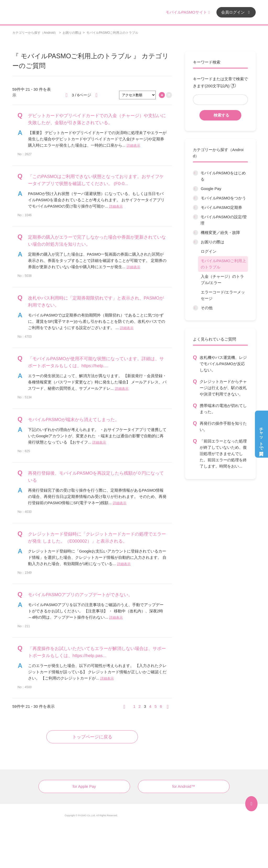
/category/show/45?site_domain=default (196, 233)
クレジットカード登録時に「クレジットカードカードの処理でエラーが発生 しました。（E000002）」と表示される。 (97, 538)
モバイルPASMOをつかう (223, 198)
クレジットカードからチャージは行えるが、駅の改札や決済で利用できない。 (223, 388)
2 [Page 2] (139, 706)
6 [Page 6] (161, 706)
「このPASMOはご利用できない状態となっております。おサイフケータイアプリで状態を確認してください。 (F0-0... (96, 180)
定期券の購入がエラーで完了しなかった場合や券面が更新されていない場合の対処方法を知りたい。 (97, 241)
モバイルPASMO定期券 (221, 207)
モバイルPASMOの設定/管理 (224, 220)
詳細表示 (133, 145)
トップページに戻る (92, 737)
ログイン (209, 251)
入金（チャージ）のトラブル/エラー (222, 280)
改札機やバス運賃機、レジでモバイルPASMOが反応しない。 (223, 364)
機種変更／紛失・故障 (220, 232)
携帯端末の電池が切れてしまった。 (223, 409)
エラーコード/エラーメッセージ (223, 295)
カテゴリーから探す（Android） (35, 33)
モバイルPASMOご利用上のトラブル (223, 264)
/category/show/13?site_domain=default (196, 308)
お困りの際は (72, 33)
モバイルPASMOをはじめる (223, 176)
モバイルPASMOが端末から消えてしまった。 (74, 420)
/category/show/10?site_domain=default (195, 217)
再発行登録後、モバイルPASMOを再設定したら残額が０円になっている (96, 477)
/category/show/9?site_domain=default (196, 208)
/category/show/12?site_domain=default (196, 242)
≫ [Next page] (169, 706)
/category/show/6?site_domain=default (195, 173)
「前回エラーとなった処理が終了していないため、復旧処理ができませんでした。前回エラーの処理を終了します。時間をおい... (223, 454)
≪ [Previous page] (126, 706)
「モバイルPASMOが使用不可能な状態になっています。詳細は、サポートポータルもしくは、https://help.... (96, 362)
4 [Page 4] (150, 706)
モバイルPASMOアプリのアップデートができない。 (80, 595)
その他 (207, 308)
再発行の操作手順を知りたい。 (223, 426)
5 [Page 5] (155, 706)
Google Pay (211, 189)
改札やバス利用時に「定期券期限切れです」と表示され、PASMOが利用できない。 (96, 302)
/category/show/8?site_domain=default (196, 198)
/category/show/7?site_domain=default (196, 189)
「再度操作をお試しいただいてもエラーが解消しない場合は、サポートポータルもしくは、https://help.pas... (97, 652)
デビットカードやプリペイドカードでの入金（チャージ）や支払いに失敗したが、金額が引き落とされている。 (97, 119)
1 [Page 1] (134, 706)
